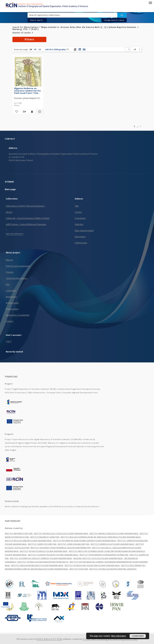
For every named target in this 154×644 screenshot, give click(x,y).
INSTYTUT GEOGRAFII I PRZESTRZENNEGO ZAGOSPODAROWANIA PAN (61, 548)
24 (31, 49)
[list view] (84, 49)
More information (119, 636)
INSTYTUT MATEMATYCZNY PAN (19, 533)
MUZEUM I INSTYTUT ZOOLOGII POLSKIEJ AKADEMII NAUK (98, 558)
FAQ (8, 284)
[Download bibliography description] (24, 112)
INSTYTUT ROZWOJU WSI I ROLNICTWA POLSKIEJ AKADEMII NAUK (92, 565)
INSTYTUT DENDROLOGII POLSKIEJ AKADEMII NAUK (113, 544)
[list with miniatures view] (80, 49)
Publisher (79, 224)
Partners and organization (18, 266)
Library (9, 212)
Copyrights (11, 291)
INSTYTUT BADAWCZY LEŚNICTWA (45, 537)
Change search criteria (114, 20)
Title (77, 206)
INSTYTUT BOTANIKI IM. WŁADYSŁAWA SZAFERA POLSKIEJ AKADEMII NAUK (85, 540)
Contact (9, 321)
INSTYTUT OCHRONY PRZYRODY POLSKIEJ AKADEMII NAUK (53, 555)
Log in (9, 341)
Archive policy (12, 303)
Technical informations (16, 278)
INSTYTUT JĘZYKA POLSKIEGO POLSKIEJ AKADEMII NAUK (44, 551)
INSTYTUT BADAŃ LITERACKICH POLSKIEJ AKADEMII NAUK (114, 533)
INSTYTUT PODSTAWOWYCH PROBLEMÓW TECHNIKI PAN (104, 555)
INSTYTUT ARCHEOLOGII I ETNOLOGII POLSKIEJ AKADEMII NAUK (61, 533)
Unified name (81, 243)
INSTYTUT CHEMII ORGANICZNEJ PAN (74, 544)
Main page (10, 189)
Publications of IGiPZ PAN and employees (25, 206)
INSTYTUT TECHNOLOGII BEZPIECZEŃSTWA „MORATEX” (113, 569)
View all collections (15, 234)
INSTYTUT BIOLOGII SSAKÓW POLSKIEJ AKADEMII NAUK (28, 540)
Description (80, 237)
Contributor (80, 218)
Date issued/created (84, 231)
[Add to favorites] (16, 112)
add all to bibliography (57, 49)
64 (40, 49)
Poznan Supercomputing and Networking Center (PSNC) (110, 639)
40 (35, 49)
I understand (138, 636)
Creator (78, 212)
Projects (10, 272)
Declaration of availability (18, 315)
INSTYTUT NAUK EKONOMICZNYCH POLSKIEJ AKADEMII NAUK (37, 565)
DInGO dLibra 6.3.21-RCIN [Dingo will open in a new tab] (49, 639)
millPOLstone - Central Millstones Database (26, 224)
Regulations (11, 297)
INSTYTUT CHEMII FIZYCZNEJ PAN (42, 544)
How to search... (37, 20)
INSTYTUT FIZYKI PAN (79, 569)
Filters (29, 39)
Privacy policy (12, 309)
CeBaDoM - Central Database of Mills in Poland (28, 218)
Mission (9, 260)
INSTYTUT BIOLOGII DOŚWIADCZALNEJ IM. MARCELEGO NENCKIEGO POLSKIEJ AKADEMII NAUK (101, 537)
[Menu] (150, 3)
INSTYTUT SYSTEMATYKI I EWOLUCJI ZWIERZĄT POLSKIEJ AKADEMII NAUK (41, 558)
